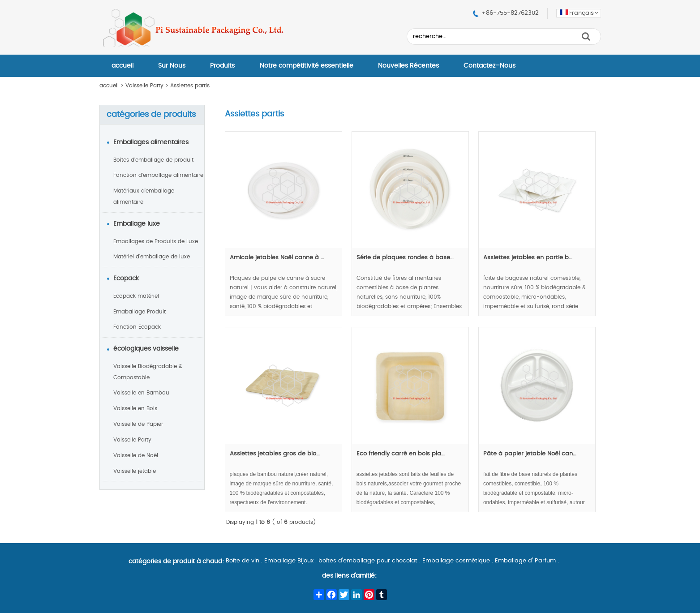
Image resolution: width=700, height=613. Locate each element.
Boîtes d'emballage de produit (153, 160)
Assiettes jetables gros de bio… (275, 454)
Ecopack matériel (136, 296)
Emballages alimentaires (151, 142)
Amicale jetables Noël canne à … (277, 258)
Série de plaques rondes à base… (405, 258)
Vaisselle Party (144, 86)
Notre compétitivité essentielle (307, 66)
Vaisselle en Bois (135, 408)
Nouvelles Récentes (408, 66)
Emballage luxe (137, 224)
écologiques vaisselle (146, 349)
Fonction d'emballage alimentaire (158, 175)
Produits (222, 66)
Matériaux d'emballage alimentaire (144, 196)
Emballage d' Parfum (525, 561)
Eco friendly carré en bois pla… (401, 454)
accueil (122, 66)
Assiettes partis (190, 86)
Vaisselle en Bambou (141, 393)
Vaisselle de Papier (138, 424)
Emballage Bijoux (289, 561)
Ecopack (126, 279)
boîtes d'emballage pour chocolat (368, 561)
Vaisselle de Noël (136, 455)
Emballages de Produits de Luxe (156, 241)
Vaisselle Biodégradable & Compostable (148, 372)
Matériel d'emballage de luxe (152, 257)
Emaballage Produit (140, 312)
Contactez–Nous (490, 66)
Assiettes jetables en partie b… (528, 258)
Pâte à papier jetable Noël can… (530, 454)
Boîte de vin (243, 561)
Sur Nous (172, 66)
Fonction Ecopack (137, 327)
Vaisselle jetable (135, 471)
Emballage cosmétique (456, 561)
